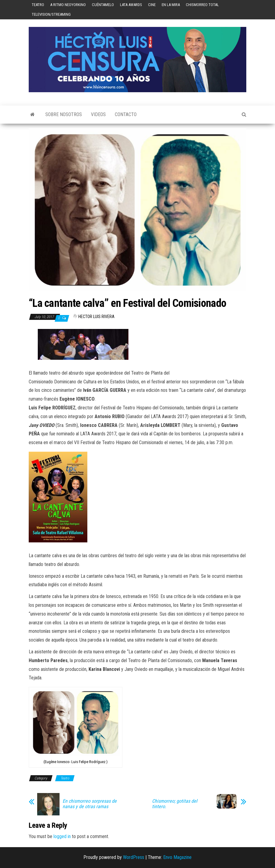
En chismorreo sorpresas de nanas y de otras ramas (90, 804)
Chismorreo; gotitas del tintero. (175, 804)
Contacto (126, 114)
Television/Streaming (51, 14)
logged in (62, 836)
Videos (98, 114)
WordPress (134, 857)
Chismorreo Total (202, 5)
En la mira (171, 5)
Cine (152, 5)
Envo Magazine (177, 857)
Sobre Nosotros (64, 114)
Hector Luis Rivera (96, 317)
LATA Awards (131, 5)
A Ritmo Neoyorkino (68, 5)
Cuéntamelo (103, 5)
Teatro (38, 5)
